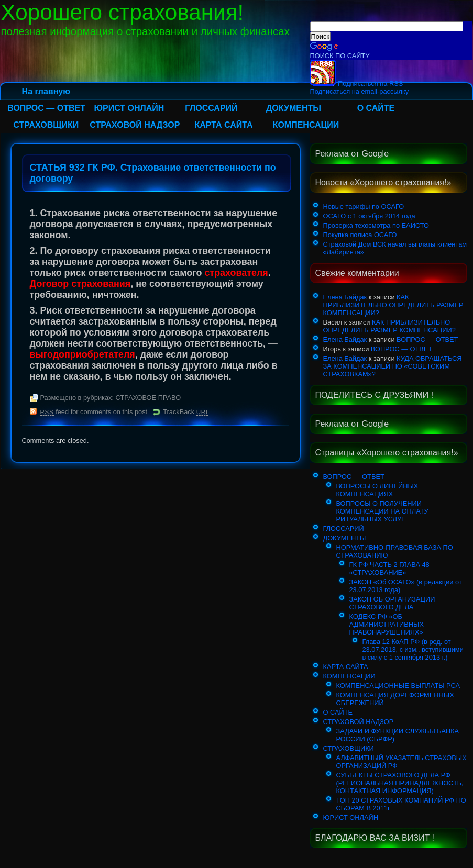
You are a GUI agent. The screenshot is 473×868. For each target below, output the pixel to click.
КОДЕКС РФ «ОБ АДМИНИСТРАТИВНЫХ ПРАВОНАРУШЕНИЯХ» (387, 624)
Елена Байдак (345, 297)
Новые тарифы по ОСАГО (364, 207)
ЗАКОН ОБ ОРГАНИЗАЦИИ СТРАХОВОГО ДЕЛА (392, 603)
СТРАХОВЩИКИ (46, 125)
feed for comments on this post (94, 412)
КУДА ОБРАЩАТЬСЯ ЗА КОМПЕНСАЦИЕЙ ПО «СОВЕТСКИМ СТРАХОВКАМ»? (393, 366)
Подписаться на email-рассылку (360, 91)
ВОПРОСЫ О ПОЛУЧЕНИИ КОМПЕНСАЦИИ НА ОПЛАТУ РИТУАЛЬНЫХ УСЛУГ (382, 511)
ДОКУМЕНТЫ (294, 108)
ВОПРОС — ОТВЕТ (46, 108)
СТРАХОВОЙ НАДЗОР (135, 125)
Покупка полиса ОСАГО (360, 235)
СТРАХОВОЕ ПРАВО (148, 398)
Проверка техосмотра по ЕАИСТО (376, 225)
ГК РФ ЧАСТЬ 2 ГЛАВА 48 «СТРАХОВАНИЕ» (389, 569)
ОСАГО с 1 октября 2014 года (369, 216)
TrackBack (185, 412)
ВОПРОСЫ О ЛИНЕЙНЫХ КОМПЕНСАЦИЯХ (377, 490)
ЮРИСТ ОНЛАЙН (129, 108)
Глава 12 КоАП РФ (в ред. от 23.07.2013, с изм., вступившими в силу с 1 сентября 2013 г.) (413, 649)
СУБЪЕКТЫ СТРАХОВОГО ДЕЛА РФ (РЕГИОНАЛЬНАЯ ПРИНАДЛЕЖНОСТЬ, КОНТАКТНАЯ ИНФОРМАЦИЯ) (400, 783)
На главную (46, 91)
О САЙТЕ (376, 108)
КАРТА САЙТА (223, 125)
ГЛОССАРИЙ (211, 108)
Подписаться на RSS (357, 84)
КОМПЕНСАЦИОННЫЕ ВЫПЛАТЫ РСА (398, 686)
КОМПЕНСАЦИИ (306, 125)
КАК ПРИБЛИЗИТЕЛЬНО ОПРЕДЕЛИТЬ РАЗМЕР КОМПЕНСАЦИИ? (393, 305)
